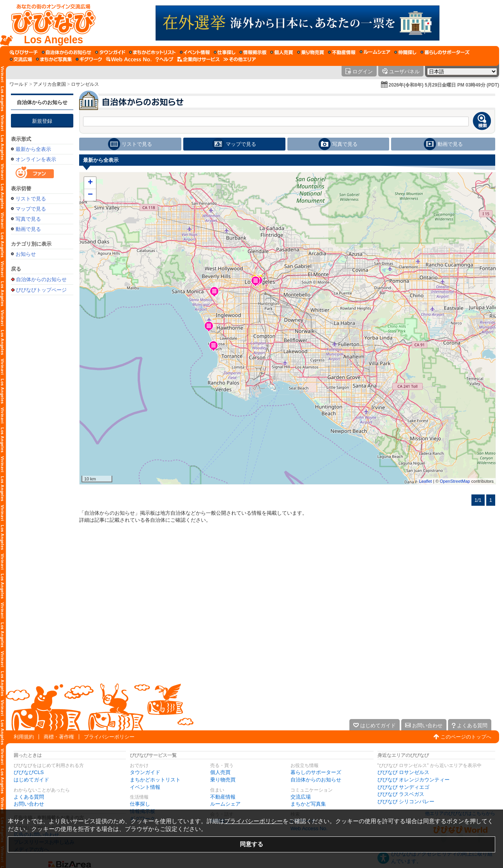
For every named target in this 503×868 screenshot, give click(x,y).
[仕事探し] (225, 52)
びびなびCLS (29, 772)
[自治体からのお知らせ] (66, 52)
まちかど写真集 (308, 804)
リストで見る (31, 199)
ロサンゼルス (85, 84)
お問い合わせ (29, 804)
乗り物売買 (223, 780)
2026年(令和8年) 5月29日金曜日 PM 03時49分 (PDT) (444, 85)
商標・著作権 (59, 737)
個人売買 (220, 772)
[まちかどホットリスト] (152, 52)
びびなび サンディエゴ (404, 787)
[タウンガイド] (110, 52)
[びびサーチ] (24, 52)
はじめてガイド (31, 780)
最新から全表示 (33, 149)
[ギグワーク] (89, 59)
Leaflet (426, 481)
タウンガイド (145, 772)
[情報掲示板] (253, 52)
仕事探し (140, 804)
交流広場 (301, 797)
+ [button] (90, 183)
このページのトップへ (466, 737)
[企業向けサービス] (198, 59)
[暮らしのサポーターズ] (445, 52)
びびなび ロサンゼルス (404, 772)
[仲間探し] (405, 52)
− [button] (90, 195)
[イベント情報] (195, 52)
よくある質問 (29, 797)
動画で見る (28, 229)
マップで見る (31, 209)
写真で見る (28, 219)
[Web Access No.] (129, 59)
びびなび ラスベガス (401, 794)
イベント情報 (145, 787)
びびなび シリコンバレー (406, 802)
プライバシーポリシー (109, 737)
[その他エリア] (240, 59)
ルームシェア (225, 804)
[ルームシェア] (375, 52)
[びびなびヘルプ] (165, 59)
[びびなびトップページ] (50, 23)
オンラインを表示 (36, 159)
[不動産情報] (342, 52)
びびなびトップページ (41, 290)
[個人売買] (282, 52)
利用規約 (24, 737)
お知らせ (26, 254)
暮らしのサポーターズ (316, 772)
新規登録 (42, 121)
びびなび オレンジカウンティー (414, 780)
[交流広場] (21, 59)
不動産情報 (223, 797)
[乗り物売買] (311, 52)
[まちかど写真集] (54, 59)
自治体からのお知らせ (42, 102)
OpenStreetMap (455, 481)
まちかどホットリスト (155, 780)
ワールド (19, 84)
